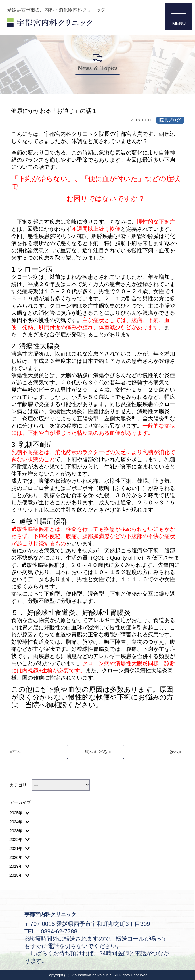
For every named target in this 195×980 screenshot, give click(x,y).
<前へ (15, 752)
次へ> (176, 752)
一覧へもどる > (95, 752)
